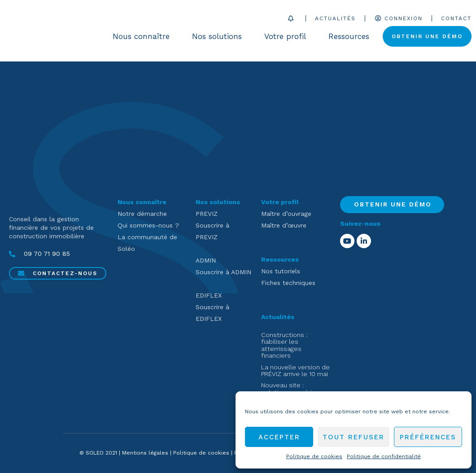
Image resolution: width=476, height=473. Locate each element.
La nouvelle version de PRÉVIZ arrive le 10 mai (295, 370)
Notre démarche (142, 214)
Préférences (428, 437)
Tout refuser (354, 437)
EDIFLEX (209, 295)
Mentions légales (145, 453)
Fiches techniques (288, 283)
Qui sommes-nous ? (148, 225)
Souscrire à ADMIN (223, 272)
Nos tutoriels (281, 271)
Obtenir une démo (427, 37)
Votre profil (287, 37)
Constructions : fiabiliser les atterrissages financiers (284, 345)
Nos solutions (219, 37)
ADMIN (206, 260)
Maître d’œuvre (284, 225)
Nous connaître (143, 37)
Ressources (351, 37)
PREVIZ (207, 214)
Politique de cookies (314, 456)
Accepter (279, 437)
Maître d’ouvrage (286, 214)
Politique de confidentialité (384, 456)
